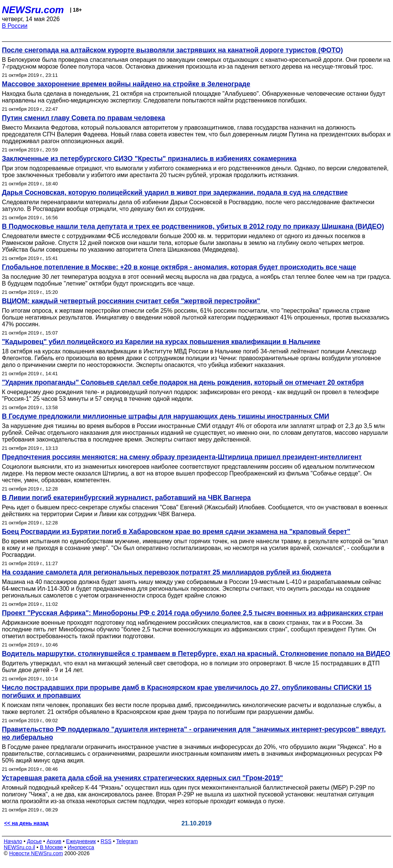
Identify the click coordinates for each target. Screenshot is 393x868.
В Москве (51, 847)
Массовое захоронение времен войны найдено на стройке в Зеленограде (126, 84)
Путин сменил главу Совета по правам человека (84, 118)
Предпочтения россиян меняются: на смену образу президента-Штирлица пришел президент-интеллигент (182, 457)
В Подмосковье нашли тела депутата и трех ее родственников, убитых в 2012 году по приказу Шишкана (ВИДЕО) (193, 226)
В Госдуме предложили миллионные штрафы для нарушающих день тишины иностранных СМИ (165, 416)
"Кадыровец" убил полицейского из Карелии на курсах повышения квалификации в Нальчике (161, 342)
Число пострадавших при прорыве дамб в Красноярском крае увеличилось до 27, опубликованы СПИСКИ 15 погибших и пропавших (187, 691)
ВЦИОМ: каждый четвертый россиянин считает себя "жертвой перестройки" (131, 301)
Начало (13, 841)
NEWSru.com (33, 10)
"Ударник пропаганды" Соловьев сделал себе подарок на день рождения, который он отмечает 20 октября (183, 382)
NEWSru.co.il (19, 847)
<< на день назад (26, 823)
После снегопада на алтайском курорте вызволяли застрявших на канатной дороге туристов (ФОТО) (172, 50)
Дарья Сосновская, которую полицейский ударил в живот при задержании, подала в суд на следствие (175, 193)
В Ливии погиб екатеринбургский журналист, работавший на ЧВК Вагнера (126, 498)
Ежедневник (81, 841)
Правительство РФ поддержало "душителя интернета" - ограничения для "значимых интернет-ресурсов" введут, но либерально (194, 733)
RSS (106, 841)
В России (15, 26)
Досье (34, 841)
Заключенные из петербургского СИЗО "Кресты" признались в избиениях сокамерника (149, 159)
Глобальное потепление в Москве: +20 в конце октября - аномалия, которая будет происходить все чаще (179, 267)
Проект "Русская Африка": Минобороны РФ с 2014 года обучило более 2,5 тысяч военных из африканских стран (193, 613)
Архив (54, 841)
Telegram (127, 841)
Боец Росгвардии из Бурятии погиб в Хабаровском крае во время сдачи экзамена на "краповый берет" (176, 532)
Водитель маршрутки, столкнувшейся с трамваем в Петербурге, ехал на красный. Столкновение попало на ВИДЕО (196, 654)
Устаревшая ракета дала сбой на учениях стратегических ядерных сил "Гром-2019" (142, 778)
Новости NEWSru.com (36, 853)
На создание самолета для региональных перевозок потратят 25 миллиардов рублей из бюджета (167, 572)
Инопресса (81, 847)
